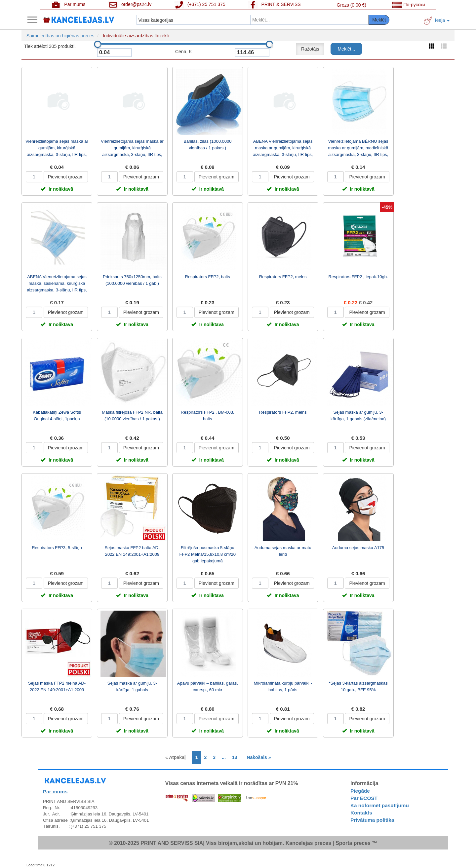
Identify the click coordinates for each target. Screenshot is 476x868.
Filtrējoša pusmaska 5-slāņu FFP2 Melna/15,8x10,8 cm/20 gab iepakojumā (208, 554)
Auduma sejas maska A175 (358, 548)
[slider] (98, 44)
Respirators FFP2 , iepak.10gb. (358, 277)
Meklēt (379, 20)
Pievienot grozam (66, 177)
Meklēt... (346, 49)
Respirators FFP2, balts (208, 277)
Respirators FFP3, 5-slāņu (57, 548)
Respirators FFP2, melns (283, 277)
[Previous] (177, 757)
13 (235, 757)
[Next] (257, 757)
